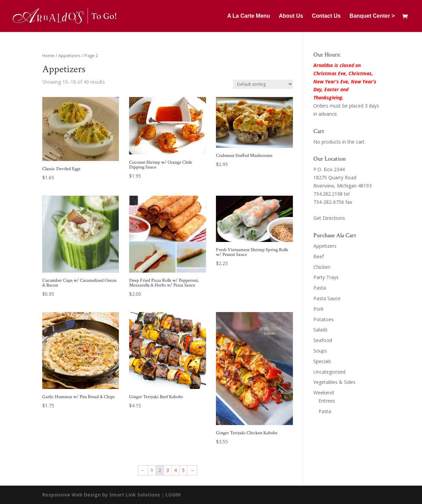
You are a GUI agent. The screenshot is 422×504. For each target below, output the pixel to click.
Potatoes (324, 319)
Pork (318, 309)
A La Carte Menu (249, 16)
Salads (321, 330)
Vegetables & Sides (334, 382)
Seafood (323, 340)
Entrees (327, 401)
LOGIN (173, 495)
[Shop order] (263, 84)
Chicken (322, 267)
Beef (319, 256)
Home (48, 55)
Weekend (324, 393)
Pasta (320, 288)
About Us (291, 16)
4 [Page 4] (175, 470)
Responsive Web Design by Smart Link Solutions (101, 495)
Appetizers (69, 55)
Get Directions (329, 218)
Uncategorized (329, 372)
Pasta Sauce (327, 298)
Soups (320, 351)
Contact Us (326, 16)
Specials (322, 361)
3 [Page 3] (168, 470)
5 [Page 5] (183, 470)
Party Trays (326, 277)
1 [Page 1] (152, 470)
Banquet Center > (372, 16)
